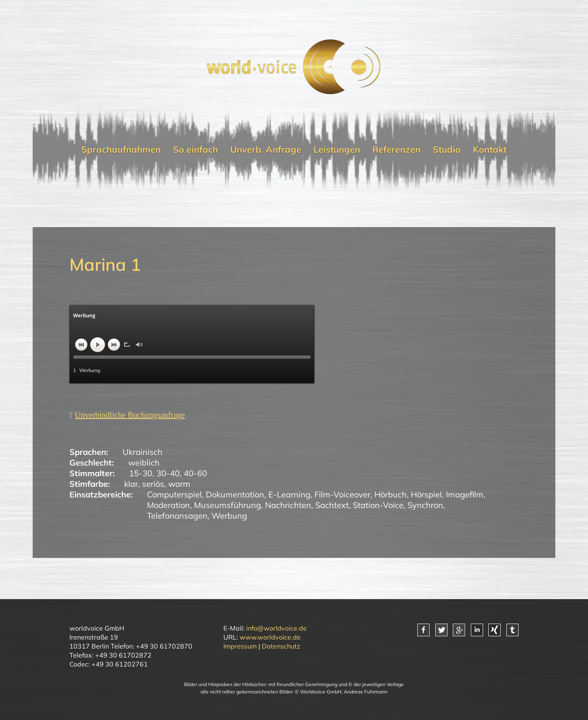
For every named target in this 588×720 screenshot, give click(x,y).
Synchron (425, 505)
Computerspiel (174, 494)
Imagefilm (465, 494)
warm (179, 484)
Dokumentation (235, 494)
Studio (447, 149)
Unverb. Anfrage (266, 149)
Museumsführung (227, 505)
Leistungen (337, 149)
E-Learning (289, 494)
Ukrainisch (143, 452)
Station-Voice (378, 505)
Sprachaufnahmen (121, 149)
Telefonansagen (177, 516)
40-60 (195, 473)
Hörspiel (426, 494)
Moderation (168, 505)
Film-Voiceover (342, 494)
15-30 (141, 473)
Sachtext (332, 505)
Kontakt (490, 149)
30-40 (168, 473)
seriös (153, 484)
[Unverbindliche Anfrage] (127, 415)
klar (131, 484)
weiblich (144, 463)
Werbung (229, 516)
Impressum (240, 646)
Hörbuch (391, 494)
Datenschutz (281, 646)
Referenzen (396, 149)
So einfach (196, 149)
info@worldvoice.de (276, 628)
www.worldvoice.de (270, 637)
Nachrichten (288, 505)
